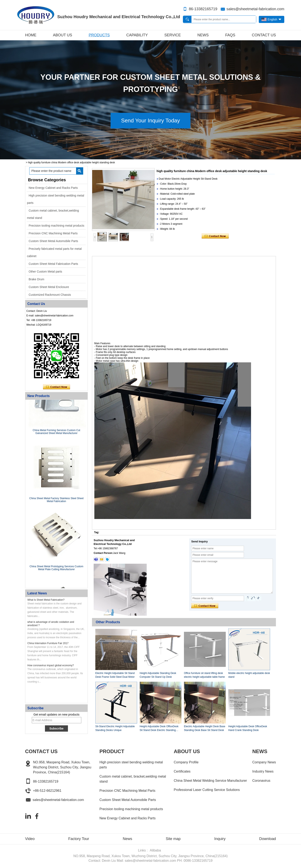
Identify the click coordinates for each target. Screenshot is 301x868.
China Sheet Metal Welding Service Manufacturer (210, 781)
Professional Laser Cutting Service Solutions (207, 790)
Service (173, 35)
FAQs (230, 35)
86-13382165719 (203, 9)
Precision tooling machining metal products (56, 226)
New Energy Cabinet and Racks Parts (53, 188)
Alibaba (155, 850)
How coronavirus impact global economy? (51, 665)
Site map (173, 839)
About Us (62, 35)
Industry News (263, 771)
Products (99, 35)
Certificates (182, 771)
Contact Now (57, 387)
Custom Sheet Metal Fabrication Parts (53, 264)
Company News (264, 762)
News (203, 35)
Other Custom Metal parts (45, 272)
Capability (137, 35)
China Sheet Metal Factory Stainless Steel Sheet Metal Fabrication (56, 501)
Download (268, 839)
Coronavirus (261, 781)
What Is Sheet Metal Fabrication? (46, 600)
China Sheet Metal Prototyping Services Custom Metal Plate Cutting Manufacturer (57, 569)
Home (31, 35)
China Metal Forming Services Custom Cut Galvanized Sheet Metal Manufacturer (56, 433)
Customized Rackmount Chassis (50, 295)
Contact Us (264, 35)
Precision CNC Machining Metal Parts (53, 233)
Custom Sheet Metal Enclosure (49, 287)
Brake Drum (36, 279)
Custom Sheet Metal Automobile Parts (53, 241)
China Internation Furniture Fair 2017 (48, 643)
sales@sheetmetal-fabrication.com (255, 9)
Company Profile (186, 762)
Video (30, 839)
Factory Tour (79, 839)
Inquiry (220, 839)
